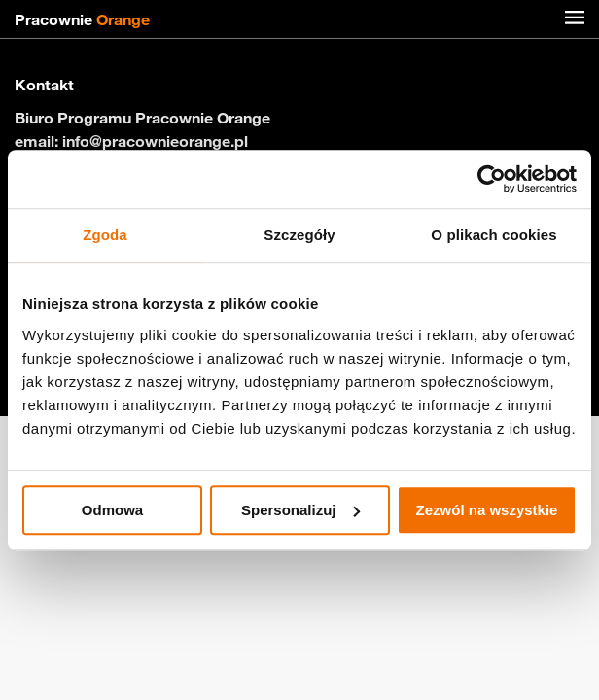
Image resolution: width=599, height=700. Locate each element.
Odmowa (112, 510)
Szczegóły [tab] (299, 235)
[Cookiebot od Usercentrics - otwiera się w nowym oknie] (492, 179)
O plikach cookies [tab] (493, 235)
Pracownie (82, 19)
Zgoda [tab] (105, 235)
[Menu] (575, 19)
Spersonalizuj (300, 510)
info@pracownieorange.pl (155, 141)
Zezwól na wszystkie (487, 510)
